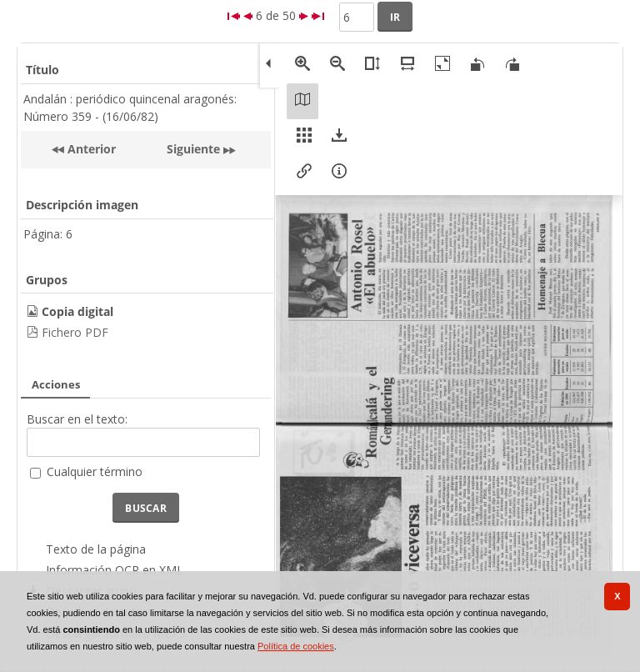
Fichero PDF (75, 332)
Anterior (90, 149)
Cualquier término (95, 471)
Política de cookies (296, 646)
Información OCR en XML (115, 570)
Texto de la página (96, 549)
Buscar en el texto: (77, 419)
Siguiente (193, 149)
